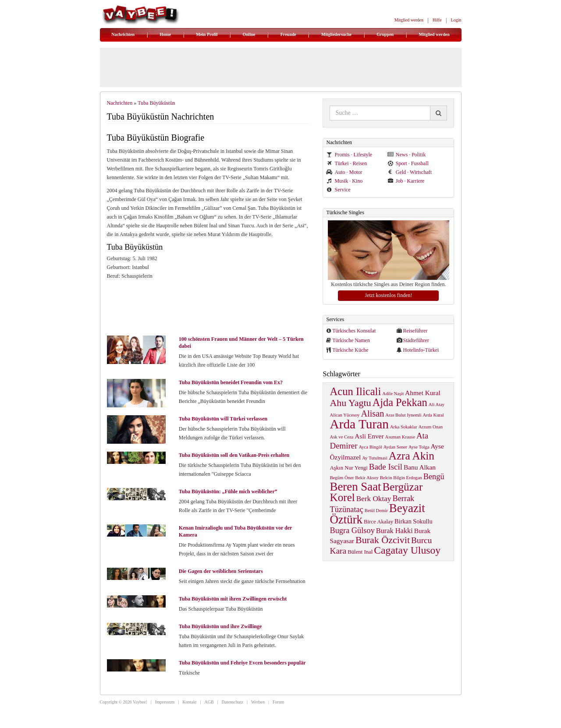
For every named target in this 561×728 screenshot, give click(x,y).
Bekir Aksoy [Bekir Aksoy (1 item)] (367, 478)
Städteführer (416, 340)
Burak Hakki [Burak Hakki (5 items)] (394, 531)
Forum (279, 702)
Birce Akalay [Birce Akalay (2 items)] (378, 522)
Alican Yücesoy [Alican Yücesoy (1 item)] (344, 415)
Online (249, 34)
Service (338, 190)
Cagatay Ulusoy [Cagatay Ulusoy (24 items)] (407, 550)
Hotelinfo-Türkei (421, 350)
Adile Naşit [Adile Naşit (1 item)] (393, 394)
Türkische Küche (350, 350)
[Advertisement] (212, 307)
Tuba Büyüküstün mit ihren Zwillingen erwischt (233, 599)
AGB (209, 702)
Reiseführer (415, 331)
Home (165, 34)
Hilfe (437, 20)
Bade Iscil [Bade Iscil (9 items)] (386, 467)
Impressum (165, 702)
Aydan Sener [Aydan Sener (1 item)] (395, 447)
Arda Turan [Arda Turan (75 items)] (359, 424)
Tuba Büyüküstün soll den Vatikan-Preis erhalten (234, 455)
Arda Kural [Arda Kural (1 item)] (433, 415)
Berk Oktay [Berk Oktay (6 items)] (374, 499)
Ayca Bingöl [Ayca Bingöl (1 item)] (371, 447)
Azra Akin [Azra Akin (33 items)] (412, 456)
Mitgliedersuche (336, 34)
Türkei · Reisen (346, 163)
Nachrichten (123, 34)
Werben (258, 702)
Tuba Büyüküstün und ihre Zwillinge (220, 626)
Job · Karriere (406, 181)
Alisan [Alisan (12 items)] (372, 413)
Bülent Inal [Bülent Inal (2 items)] (360, 552)
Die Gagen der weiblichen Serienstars (221, 571)
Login (456, 20)
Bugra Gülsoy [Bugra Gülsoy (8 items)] (352, 530)
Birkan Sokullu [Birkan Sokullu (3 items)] (413, 521)
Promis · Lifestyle (349, 155)
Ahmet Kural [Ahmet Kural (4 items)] (423, 393)
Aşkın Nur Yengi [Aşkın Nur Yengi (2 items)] (348, 468)
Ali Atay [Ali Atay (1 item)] (437, 405)
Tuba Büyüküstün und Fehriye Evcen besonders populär (242, 663)
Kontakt (189, 702)
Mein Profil (207, 34)
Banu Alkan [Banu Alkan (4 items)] (420, 467)
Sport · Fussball (408, 163)
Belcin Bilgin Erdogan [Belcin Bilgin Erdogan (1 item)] (401, 478)
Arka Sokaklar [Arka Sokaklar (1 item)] (404, 427)
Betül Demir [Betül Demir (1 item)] (376, 511)
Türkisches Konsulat (354, 331)
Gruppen (385, 34)
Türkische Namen (351, 340)
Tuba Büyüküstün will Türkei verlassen (223, 419)
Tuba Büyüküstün (156, 103)
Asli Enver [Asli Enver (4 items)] (369, 436)
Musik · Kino (344, 181)
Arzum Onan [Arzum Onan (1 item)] (431, 427)
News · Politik (407, 155)
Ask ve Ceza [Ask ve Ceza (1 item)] (341, 437)
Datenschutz (233, 702)
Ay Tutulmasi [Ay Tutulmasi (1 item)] (375, 458)
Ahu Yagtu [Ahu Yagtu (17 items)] (350, 403)
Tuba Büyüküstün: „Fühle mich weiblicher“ (228, 491)
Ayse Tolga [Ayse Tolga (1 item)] (419, 447)
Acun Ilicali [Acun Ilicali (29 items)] (355, 391)
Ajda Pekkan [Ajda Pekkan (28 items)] (400, 402)
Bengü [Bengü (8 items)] (434, 477)
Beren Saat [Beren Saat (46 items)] (355, 487)
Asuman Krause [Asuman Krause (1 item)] (400, 437)
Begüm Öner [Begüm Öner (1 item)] (342, 478)
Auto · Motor (344, 172)
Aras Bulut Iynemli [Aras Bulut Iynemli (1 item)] (403, 415)
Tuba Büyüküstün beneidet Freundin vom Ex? (231, 382)
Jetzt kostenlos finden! (388, 295)
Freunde (288, 34)
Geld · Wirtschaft (410, 172)
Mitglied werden (409, 20)
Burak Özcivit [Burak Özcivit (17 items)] (383, 540)
